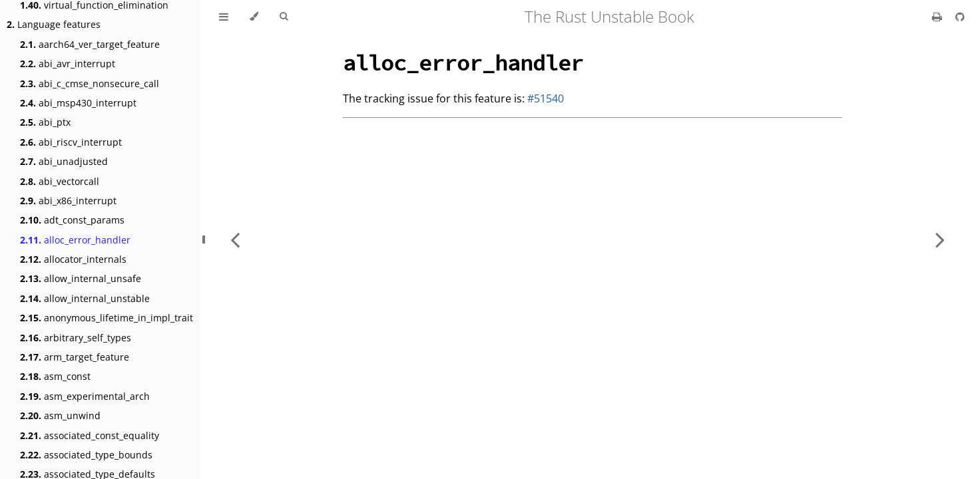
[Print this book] (938, 17)
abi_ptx (45, 122)
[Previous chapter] (235, 239)
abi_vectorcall (60, 181)
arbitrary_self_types (76, 338)
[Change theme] (254, 17)
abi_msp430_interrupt (78, 103)
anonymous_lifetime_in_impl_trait (107, 318)
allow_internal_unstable (85, 298)
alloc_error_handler (75, 240)
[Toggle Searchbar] (284, 17)
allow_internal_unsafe (81, 278)
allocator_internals (73, 259)
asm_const (55, 376)
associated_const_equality (90, 435)
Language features (54, 24)
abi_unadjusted (64, 161)
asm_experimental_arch (85, 396)
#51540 (546, 98)
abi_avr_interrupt (68, 64)
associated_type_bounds (86, 455)
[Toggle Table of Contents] (224, 17)
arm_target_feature (75, 357)
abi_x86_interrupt (68, 201)
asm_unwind (60, 415)
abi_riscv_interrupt (71, 142)
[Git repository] (960, 17)
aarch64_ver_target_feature (90, 44)
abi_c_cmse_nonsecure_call (90, 83)
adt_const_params (72, 220)
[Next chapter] (940, 239)
